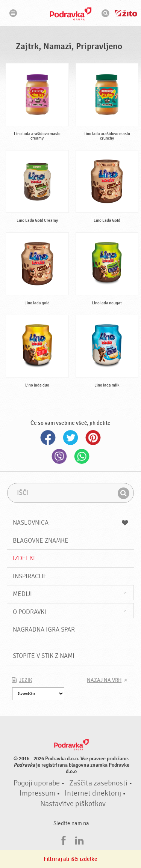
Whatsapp (82, 456)
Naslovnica (71, 523)
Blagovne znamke (41, 541)
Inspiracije (30, 576)
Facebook (48, 438)
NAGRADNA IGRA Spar (44, 630)
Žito (126, 13)
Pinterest (93, 438)
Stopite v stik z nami (44, 656)
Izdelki (24, 558)
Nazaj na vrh (104, 680)
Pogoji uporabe (37, 783)
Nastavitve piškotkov (73, 804)
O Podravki (30, 612)
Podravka (71, 14)
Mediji (22, 594)
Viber (59, 456)
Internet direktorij (93, 793)
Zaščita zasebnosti (98, 783)
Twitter (71, 438)
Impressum (37, 793)
